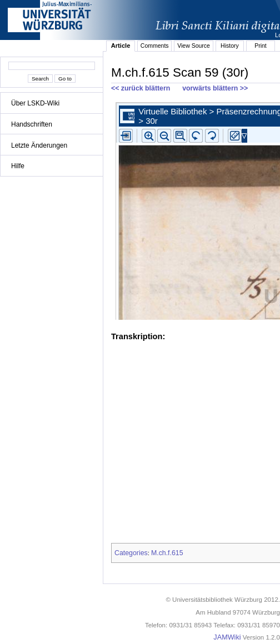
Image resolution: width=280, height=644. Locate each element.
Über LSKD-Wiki (35, 103)
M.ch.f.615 (167, 553)
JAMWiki (227, 637)
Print (261, 46)
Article (121, 46)
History (230, 46)
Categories (131, 553)
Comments (155, 46)
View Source (194, 46)
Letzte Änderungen (39, 145)
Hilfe (18, 166)
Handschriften (32, 124)
